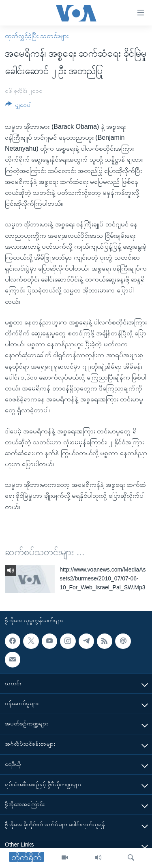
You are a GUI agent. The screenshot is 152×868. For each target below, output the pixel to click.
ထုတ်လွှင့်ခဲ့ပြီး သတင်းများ (37, 36)
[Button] (18, 106)
